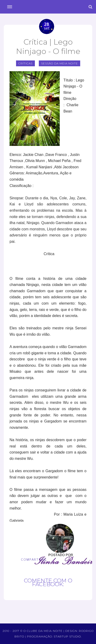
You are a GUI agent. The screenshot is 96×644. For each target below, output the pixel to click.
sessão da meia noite (60, 63)
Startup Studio (67, 636)
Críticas (25, 63)
